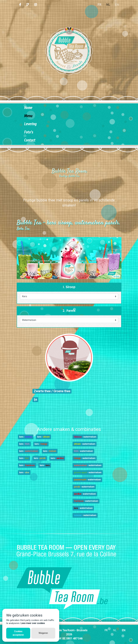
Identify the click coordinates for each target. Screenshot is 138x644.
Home (28, 108)
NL (108, 5)
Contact (30, 140)
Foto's (28, 132)
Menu (28, 116)
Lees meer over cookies (33, 623)
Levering (30, 124)
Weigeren (43, 633)
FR (99, 5)
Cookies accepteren (18, 633)
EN (117, 5)
